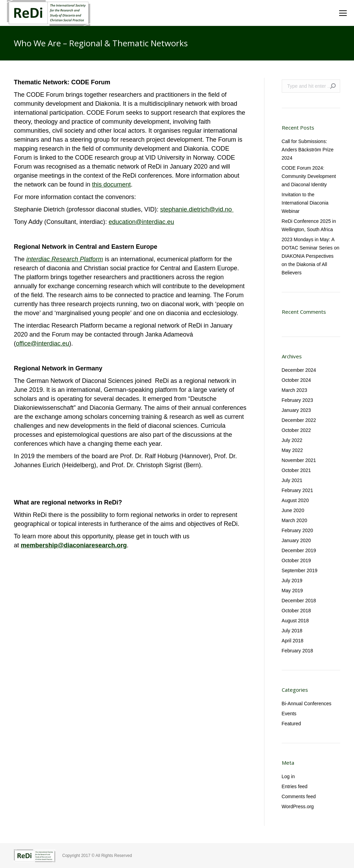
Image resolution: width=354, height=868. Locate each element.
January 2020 (296, 540)
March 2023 (295, 390)
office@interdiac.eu (43, 343)
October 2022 (296, 430)
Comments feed (299, 796)
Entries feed (295, 786)
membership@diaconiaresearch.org (74, 545)
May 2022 (292, 450)
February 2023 (297, 400)
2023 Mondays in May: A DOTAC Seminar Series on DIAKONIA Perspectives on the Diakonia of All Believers (311, 256)
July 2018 (292, 631)
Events (289, 714)
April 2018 (293, 641)
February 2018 (297, 651)
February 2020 (297, 530)
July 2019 (292, 581)
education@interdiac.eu (141, 222)
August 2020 (295, 500)
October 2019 (296, 560)
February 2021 (297, 490)
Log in (288, 776)
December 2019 (299, 550)
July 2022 (292, 440)
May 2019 (292, 591)
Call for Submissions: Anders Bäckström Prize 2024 (308, 150)
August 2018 (295, 621)
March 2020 (295, 520)
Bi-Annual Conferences (307, 704)
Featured (291, 724)
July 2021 (292, 480)
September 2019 (300, 570)
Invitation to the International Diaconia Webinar (305, 203)
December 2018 (299, 601)
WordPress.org (298, 806)
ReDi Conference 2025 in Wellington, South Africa (309, 225)
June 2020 (293, 510)
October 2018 (296, 611)
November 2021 (299, 460)
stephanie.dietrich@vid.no (197, 209)
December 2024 (299, 370)
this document (111, 185)
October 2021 (296, 470)
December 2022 (299, 420)
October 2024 (296, 380)
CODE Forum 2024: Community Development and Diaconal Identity (309, 176)
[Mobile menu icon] (343, 13)
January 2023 (296, 410)
